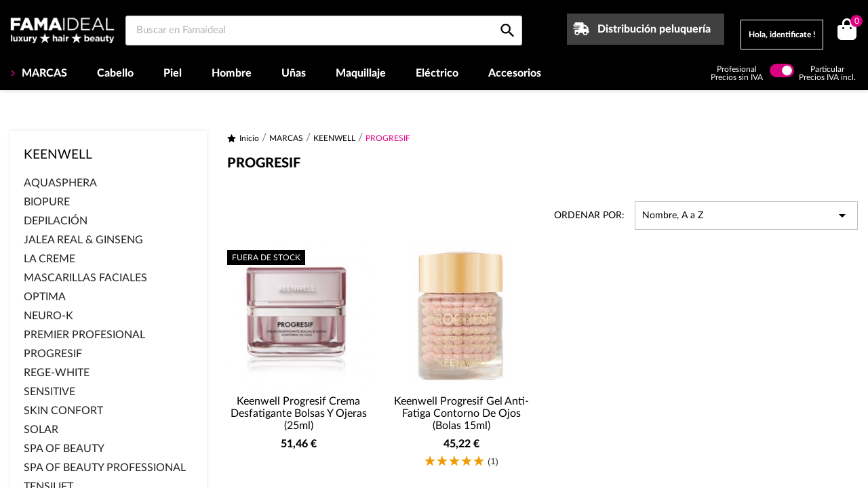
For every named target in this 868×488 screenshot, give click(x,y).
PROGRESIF (53, 354)
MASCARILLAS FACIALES (85, 278)
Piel (173, 73)
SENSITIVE (50, 392)
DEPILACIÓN (56, 221)
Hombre (232, 73)
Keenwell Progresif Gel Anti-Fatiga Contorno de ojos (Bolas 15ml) (461, 413)
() (854, 23)
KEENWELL (58, 155)
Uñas (294, 73)
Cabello (115, 73)
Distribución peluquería (654, 29)
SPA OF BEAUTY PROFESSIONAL (105, 468)
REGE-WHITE (57, 373)
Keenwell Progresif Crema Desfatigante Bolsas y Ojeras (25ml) (299, 413)
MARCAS (43, 73)
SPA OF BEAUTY (64, 449)
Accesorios (515, 73)
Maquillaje (361, 73)
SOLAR (41, 430)
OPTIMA (45, 297)
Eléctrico (437, 73)
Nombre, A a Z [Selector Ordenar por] (746, 216)
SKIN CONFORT (63, 411)
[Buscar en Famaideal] (324, 30)
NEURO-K (48, 316)
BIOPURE (47, 202)
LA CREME (50, 259)
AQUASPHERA (60, 183)
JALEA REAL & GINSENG (83, 240)
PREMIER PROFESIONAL (84, 335)
